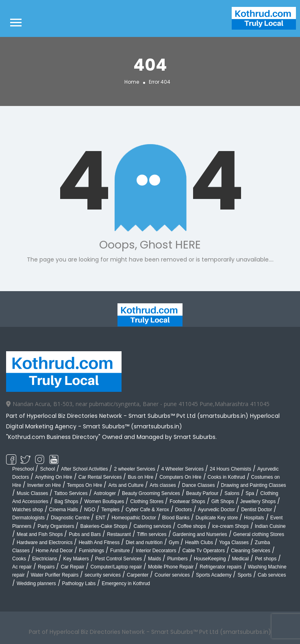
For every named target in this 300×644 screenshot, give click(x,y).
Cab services (272, 575)
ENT (100, 518)
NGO (90, 510)
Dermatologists (28, 518)
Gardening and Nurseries (200, 534)
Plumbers (177, 559)
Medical (240, 559)
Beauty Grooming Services (151, 493)
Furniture (120, 551)
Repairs (46, 567)
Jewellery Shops (258, 501)
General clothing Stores (259, 534)
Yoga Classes (234, 542)
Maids (154, 559)
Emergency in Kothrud (126, 583)
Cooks (19, 559)
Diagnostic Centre (70, 518)
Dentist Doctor (257, 510)
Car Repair (72, 567)
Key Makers (76, 559)
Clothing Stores (147, 501)
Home (132, 81)
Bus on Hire (140, 477)
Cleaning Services (251, 551)
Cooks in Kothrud (226, 477)
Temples (110, 510)
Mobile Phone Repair (171, 567)
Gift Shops (223, 501)
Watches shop (28, 510)
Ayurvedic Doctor (216, 510)
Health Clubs (199, 542)
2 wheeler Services (134, 469)
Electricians (45, 559)
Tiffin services (152, 534)
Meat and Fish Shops (40, 534)
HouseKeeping (210, 559)
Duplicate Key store (217, 518)
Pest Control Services (118, 559)
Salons (232, 493)
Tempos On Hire (85, 485)
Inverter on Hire (44, 485)
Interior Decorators (156, 551)
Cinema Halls (64, 510)
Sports (245, 575)
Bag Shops (66, 501)
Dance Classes (199, 485)
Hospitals (254, 518)
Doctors (184, 510)
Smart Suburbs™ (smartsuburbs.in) (133, 426)
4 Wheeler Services (183, 469)
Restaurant (119, 534)
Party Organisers (56, 526)
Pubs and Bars (85, 534)
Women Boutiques (104, 501)
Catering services (152, 526)
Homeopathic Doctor (134, 518)
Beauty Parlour (202, 493)
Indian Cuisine (270, 526)
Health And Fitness (99, 542)
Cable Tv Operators (204, 551)
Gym (174, 542)
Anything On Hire (53, 477)
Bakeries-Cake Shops (104, 526)
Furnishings (91, 551)
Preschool (23, 469)
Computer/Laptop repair (116, 567)
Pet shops (266, 559)
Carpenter (138, 575)
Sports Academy (214, 575)
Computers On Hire (180, 477)
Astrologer (105, 493)
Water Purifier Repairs (55, 575)
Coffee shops (192, 526)
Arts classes (163, 485)
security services (103, 575)
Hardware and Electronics (45, 542)
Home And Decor (54, 551)
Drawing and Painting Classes (254, 485)
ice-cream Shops (230, 526)
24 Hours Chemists (230, 469)
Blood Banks (176, 518)
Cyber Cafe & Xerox (147, 510)
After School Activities (84, 469)
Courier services (172, 575)
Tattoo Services (71, 493)
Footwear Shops (187, 501)
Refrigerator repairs (221, 567)
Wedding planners (36, 583)
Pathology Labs (79, 583)
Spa (250, 493)
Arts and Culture (126, 485)
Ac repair (22, 567)
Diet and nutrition (144, 542)
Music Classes (32, 493)
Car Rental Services (100, 477)
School (47, 469)
